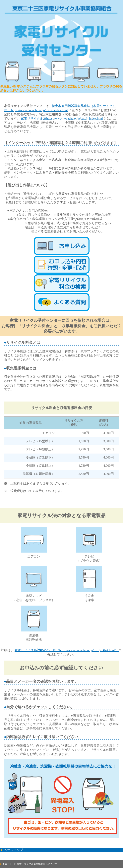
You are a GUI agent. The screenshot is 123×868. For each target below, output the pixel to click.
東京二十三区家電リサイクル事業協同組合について (29, 864)
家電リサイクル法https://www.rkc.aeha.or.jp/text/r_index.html (62, 118)
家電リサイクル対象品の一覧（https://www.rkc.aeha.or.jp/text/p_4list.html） (67, 650)
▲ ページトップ (12, 850)
